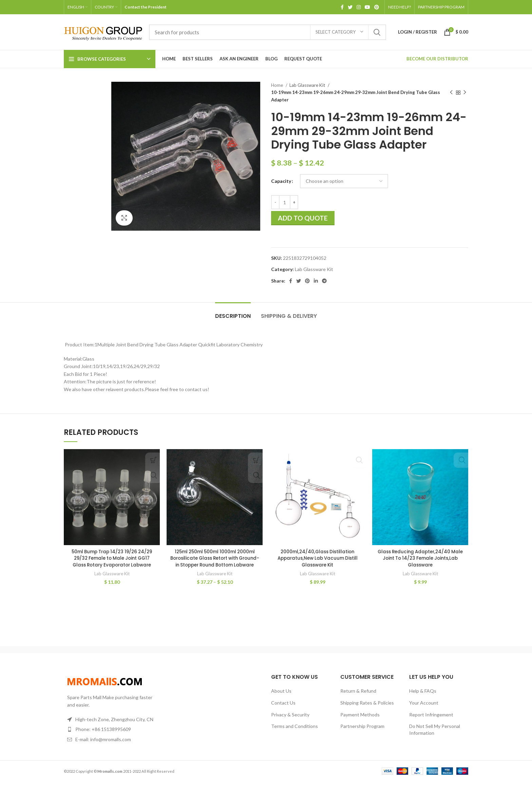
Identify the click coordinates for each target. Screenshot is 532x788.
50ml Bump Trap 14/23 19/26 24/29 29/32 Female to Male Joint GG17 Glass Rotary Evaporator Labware (112, 558)
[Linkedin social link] (316, 281)
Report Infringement (431, 721)
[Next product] (465, 93)
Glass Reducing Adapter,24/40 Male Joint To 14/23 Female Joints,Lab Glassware (420, 558)
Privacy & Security (290, 721)
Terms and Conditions (294, 733)
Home (278, 85)
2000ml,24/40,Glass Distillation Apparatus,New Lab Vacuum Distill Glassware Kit (318, 558)
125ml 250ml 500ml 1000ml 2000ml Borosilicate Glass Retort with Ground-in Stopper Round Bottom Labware (215, 562)
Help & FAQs (423, 698)
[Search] (268, 32)
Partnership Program (362, 733)
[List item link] (111, 736)
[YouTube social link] (367, 7)
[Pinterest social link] (377, 7)
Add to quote (303, 218)
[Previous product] (451, 93)
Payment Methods (360, 721)
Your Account (424, 709)
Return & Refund (358, 698)
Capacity (281, 181)
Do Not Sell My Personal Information (435, 736)
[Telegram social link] (324, 281)
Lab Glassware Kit (308, 85)
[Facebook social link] (342, 7)
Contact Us (283, 709)
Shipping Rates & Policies (367, 709)
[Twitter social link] (350, 7)
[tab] (233, 313)
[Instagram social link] (359, 7)
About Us (281, 698)
